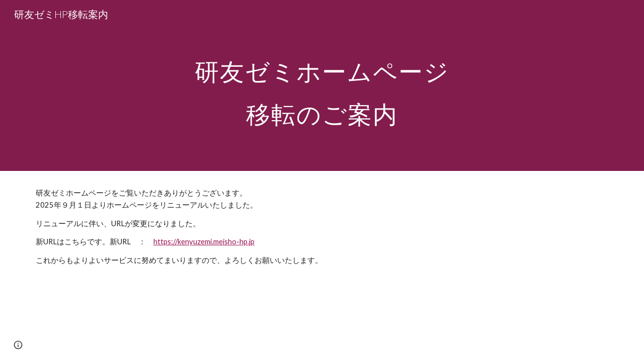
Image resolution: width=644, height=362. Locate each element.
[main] (322, 86)
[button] (18, 345)
